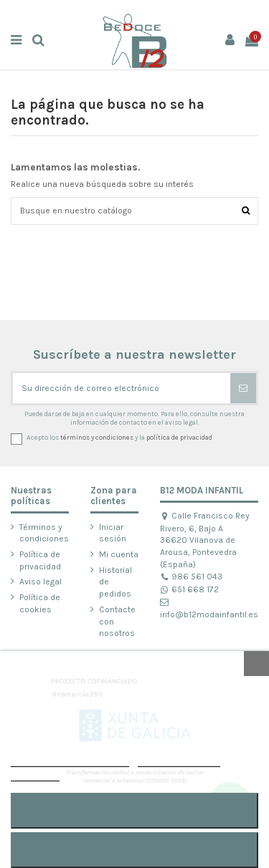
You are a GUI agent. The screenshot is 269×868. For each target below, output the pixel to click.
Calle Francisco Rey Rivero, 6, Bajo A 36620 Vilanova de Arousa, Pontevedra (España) (205, 540)
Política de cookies (40, 603)
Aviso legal (41, 582)
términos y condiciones (97, 437)
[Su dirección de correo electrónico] (122, 388)
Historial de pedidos (115, 582)
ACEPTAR (134, 810)
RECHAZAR (134, 850)
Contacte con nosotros (117, 622)
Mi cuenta (119, 554)
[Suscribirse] (243, 388)
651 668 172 (189, 589)
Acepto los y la (119, 437)
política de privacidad (179, 437)
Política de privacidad (40, 560)
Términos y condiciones (44, 533)
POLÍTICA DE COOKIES (70, 760)
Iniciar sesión (113, 533)
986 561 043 (191, 577)
